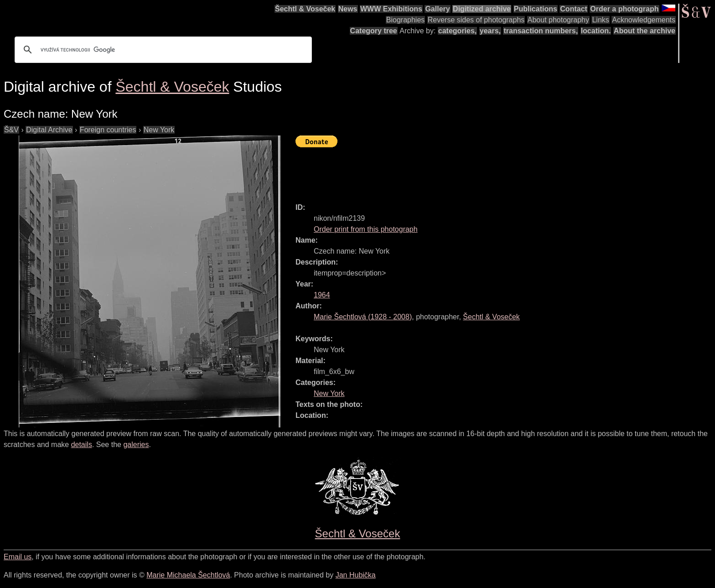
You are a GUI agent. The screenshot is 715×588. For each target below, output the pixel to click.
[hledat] (162, 50)
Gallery (437, 9)
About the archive (645, 31)
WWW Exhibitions (391, 9)
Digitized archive (482, 9)
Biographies (406, 20)
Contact (574, 9)
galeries (136, 445)
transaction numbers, (541, 31)
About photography (558, 20)
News (348, 9)
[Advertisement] (461, 171)
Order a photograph (624, 9)
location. (596, 31)
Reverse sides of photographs (476, 20)
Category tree (374, 31)
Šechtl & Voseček (305, 9)
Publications (536, 9)
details (82, 445)
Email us (18, 557)
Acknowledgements (644, 20)
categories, (457, 31)
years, (490, 31)
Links (600, 20)
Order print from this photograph (366, 229)
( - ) (363, 317)
